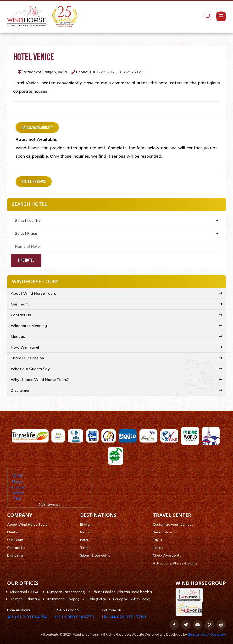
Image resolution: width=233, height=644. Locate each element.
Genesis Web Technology (207, 634)
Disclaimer (20, 390)
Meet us (18, 336)
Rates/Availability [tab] (37, 127)
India (84, 540)
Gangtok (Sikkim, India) (132, 599)
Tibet (84, 548)
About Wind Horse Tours (33, 293)
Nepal (85, 532)
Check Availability (167, 555)
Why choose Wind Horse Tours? (40, 379)
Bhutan (86, 524)
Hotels (158, 548)
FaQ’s (157, 540)
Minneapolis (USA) (25, 592)
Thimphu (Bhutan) (25, 599)
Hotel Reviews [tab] (34, 182)
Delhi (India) (96, 599)
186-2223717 (102, 72)
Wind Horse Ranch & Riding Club (17, 487)
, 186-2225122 (130, 72)
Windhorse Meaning (29, 326)
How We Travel (25, 347)
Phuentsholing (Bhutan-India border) (122, 592)
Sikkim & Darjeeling (95, 555)
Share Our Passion (27, 358)
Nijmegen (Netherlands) (66, 592)
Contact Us (21, 315)
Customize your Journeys (173, 524)
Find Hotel (26, 260)
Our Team (20, 304)
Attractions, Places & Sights (175, 563)
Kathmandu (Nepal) (63, 599)
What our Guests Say (30, 369)
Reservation (162, 532)
